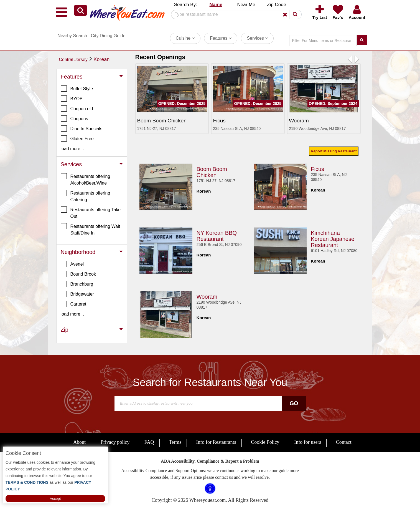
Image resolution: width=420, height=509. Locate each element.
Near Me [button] (246, 5)
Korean (101, 59)
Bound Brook (78, 274)
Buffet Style (77, 89)
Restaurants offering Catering (86, 196)
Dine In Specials (82, 128)
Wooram (207, 297)
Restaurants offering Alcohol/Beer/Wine (86, 179)
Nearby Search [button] (72, 36)
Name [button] (216, 5)
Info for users (308, 442)
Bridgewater (77, 294)
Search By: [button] (186, 5)
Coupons (74, 119)
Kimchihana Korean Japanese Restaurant (333, 239)
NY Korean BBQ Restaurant (217, 236)
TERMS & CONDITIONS (27, 482)
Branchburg (77, 284)
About (79, 442)
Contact (344, 442)
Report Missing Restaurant (334, 151)
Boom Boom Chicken (212, 172)
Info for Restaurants (216, 442)
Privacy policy (115, 442)
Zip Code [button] (277, 5)
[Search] (234, 14)
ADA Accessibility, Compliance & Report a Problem (210, 461)
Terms (175, 442)
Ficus (317, 169)
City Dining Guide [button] (108, 36)
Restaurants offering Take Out (91, 213)
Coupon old (77, 109)
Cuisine (185, 38)
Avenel (72, 264)
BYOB (72, 99)
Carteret (74, 304)
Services (257, 38)
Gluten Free (77, 138)
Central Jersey (73, 60)
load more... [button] (72, 149)
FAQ (149, 442)
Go (294, 403)
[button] (81, 10)
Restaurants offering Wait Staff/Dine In (91, 229)
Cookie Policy (265, 442)
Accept (55, 499)
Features (221, 38)
